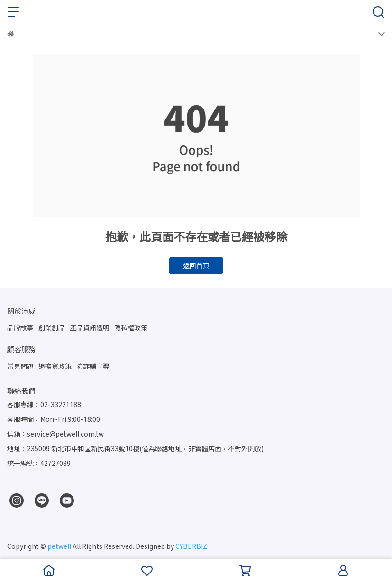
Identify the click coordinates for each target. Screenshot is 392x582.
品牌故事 (20, 328)
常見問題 (20, 366)
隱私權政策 (131, 328)
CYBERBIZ (191, 546)
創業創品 (52, 328)
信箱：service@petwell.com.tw (55, 434)
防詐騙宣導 (93, 366)
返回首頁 (196, 266)
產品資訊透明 (90, 328)
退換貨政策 (55, 366)
